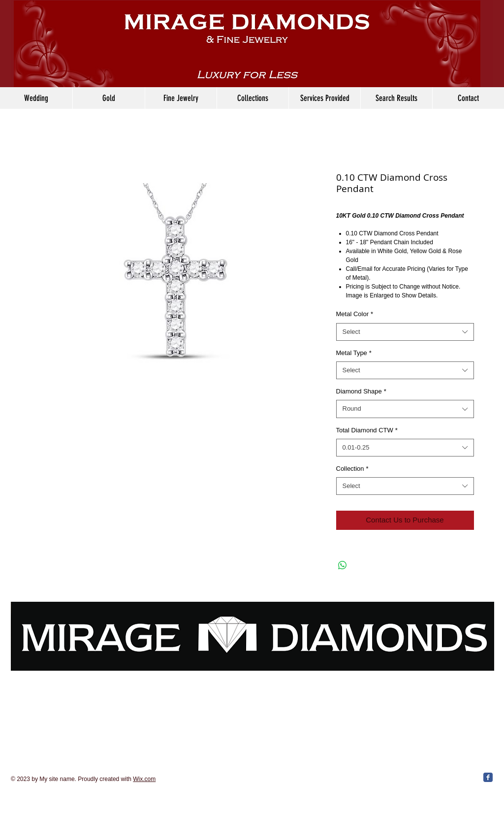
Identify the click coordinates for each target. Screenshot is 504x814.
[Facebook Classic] (488, 777)
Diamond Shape (361, 391)
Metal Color (355, 314)
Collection (352, 469)
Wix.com (144, 779)
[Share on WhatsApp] (343, 565)
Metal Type (354, 353)
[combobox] (405, 332)
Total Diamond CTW (367, 430)
